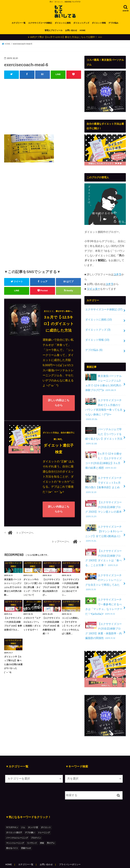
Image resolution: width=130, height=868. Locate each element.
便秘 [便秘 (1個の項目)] (42, 830)
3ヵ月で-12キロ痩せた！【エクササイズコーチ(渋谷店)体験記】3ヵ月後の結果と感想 (104, 454)
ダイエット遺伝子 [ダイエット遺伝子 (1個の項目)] (14, 820)
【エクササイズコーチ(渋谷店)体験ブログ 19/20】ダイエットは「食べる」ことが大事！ (104, 548)
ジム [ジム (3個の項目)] (23, 814)
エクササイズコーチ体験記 (40, 25)
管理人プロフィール (54, 33)
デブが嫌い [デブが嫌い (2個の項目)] (30, 820)
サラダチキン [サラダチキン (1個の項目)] (12, 814)
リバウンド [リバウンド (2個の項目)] (32, 830)
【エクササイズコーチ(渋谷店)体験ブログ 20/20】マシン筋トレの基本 (104, 501)
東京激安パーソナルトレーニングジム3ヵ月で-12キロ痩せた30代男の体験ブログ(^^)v (104, 383)
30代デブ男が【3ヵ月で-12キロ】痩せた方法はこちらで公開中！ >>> (66, 39)
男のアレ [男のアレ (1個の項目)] (51, 830)
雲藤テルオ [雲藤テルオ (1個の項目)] (26, 835)
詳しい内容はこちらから (59, 405)
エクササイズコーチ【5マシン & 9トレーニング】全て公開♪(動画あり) (103, 524)
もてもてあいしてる (33, 862)
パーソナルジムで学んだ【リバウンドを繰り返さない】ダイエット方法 (104, 430)
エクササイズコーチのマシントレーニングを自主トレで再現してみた (104, 572)
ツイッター (94, 291)
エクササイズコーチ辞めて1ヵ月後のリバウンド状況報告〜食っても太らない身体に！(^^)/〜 (104, 407)
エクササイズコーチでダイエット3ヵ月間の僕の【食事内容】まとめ (104, 477)
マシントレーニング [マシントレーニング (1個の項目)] (15, 830)
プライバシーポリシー (72, 851)
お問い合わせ (71, 33)
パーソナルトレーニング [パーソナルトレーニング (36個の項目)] (17, 825)
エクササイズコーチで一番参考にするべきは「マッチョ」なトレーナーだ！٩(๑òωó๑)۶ (104, 595)
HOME (83, 33)
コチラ (117, 277)
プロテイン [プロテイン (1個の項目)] (36, 825)
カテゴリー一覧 (19, 25)
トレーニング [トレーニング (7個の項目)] (44, 820)
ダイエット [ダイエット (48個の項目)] (46, 814)
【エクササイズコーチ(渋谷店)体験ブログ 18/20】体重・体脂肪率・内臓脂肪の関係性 (104, 618)
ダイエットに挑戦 (63, 25)
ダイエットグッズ (81, 25)
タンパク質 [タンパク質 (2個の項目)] (33, 814)
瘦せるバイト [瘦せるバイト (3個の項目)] (12, 835)
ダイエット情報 (99, 25)
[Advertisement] (43, 108)
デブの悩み (113, 25)
